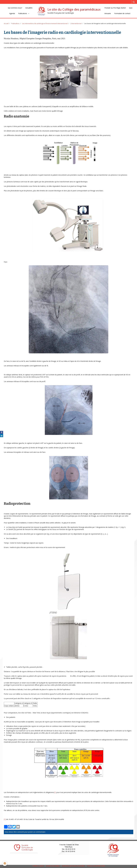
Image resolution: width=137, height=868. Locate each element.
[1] (55, 792)
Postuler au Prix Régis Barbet (115, 8)
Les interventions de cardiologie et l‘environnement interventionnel (45, 24)
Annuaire (108, 13)
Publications (23, 13)
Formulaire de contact (122, 13)
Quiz (131, 8)
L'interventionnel (76, 24)
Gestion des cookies (53, 866)
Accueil (6, 24)
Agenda (12, 13)
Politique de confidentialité (96, 866)
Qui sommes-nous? (15, 8)
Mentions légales (38, 866)
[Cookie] (5, 863)
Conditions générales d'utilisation (73, 866)
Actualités (29, 8)
